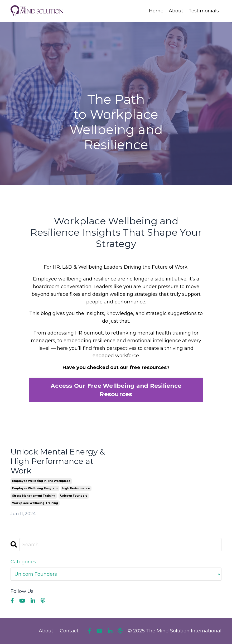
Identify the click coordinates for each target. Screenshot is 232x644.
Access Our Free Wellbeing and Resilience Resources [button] (116, 390)
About (176, 11)
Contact (69, 631)
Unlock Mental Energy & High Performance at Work (58, 461)
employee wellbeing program (35, 488)
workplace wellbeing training (35, 503)
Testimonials (204, 11)
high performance (76, 488)
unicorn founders (74, 496)
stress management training (34, 496)
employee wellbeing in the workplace (41, 481)
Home (156, 11)
